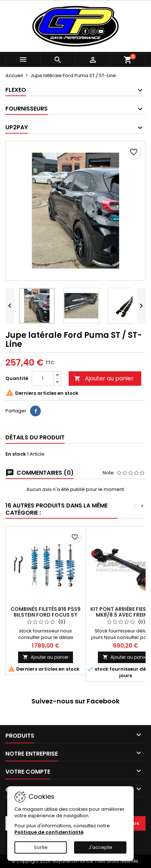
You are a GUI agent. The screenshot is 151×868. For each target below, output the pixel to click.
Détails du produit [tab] (35, 437)
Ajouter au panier (104, 378)
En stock (16, 454)
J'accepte (100, 847)
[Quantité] (43, 379)
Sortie (41, 847)
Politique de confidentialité (49, 832)
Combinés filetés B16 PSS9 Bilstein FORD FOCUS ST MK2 (46, 615)
